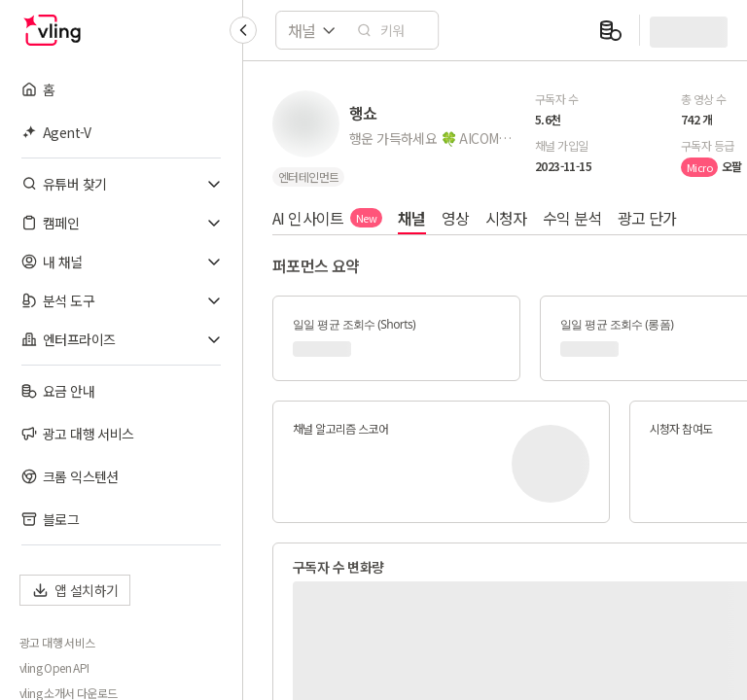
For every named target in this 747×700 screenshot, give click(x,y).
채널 (412, 218)
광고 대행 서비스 (57, 643)
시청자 (506, 218)
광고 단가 (647, 218)
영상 (456, 218)
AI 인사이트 (327, 218)
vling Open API (54, 668)
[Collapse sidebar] (243, 30)
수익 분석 (572, 218)
